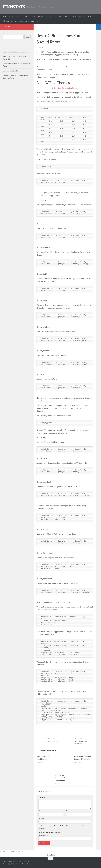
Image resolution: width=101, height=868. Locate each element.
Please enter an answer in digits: (50, 832)
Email (68, 811)
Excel (34, 16)
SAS (55, 16)
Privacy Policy (51, 855)
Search (5, 34)
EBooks (66, 16)
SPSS (27, 16)
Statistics (6, 16)
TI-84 (48, 16)
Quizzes (82, 16)
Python (41, 16)
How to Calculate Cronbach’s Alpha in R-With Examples (63, 778)
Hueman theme (26, 864)
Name (41, 811)
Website (41, 818)
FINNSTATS (14, 7)
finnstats (42, 47)
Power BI (19, 16)
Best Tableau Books (10, 71)
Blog (89, 16)
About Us (35, 21)
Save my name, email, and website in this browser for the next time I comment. (63, 827)
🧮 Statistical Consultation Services (16, 21)
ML (60, 16)
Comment (42, 797)
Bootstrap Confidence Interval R (15, 52)
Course (74, 16)
